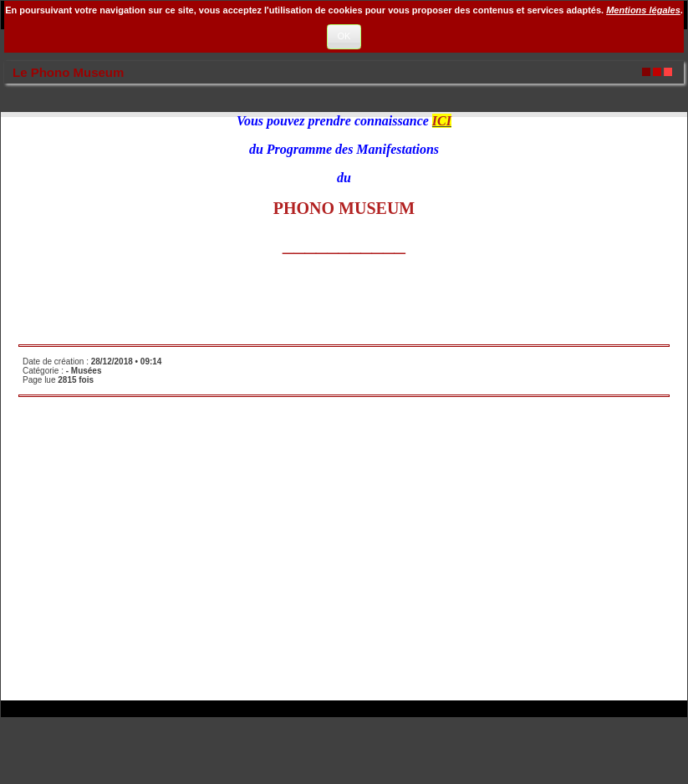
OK (344, 36)
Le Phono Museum (68, 72)
